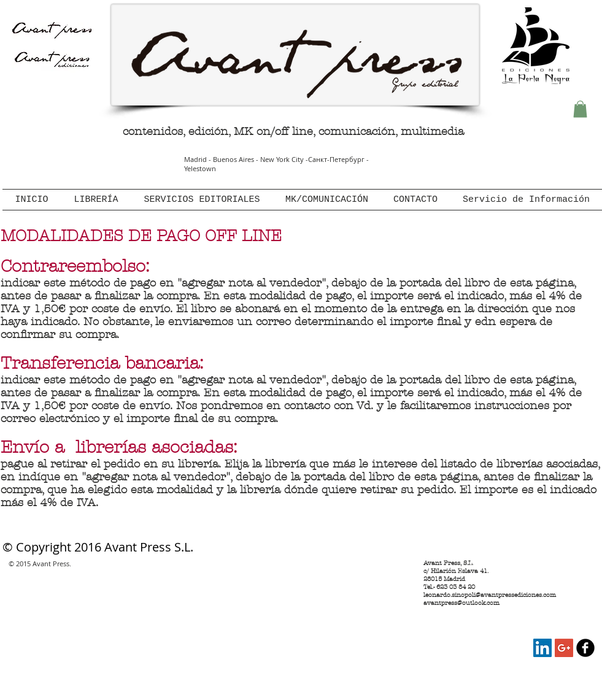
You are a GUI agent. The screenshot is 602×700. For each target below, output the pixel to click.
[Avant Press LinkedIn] (542, 648)
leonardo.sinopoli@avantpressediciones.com (490, 595)
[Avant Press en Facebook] (585, 648)
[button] (580, 109)
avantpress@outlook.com (461, 603)
